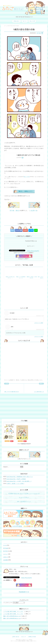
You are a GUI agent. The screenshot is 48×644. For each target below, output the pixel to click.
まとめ (5, 545)
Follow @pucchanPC (33, 251)
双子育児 (6, 551)
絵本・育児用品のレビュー (24, 502)
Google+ (25, 230)
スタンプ (23, 637)
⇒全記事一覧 (33, 210)
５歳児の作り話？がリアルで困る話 (28, 155)
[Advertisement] (24, 217)
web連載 (6, 560)
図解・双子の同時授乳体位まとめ (12, 616)
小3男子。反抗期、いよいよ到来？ (15, 484)
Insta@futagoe (24, 256)
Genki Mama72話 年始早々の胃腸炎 (16, 479)
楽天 (12, 441)
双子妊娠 (6, 548)
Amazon (7, 441)
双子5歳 (39, 33)
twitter (12, 230)
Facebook (19, 230)
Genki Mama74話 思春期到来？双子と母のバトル (20, 477)
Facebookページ (24, 592)
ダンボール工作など (24, 498)
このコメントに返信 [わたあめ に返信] (39, 323)
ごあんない (16, 21)
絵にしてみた (27, 177)
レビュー (6, 554)
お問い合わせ (16, 637)
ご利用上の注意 (32, 637)
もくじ (25, 21)
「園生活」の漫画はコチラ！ (25, 191)
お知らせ (6, 557)
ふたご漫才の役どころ (39, 388)
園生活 (18, 210)
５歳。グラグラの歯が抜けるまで (12, 388)
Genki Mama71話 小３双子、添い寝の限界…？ (19, 481)
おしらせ (32, 21)
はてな (31, 230)
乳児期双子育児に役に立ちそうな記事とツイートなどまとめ (24, 494)
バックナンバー (8, 603)
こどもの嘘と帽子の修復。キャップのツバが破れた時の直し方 (14, 612)
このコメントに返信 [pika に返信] (39, 337)
